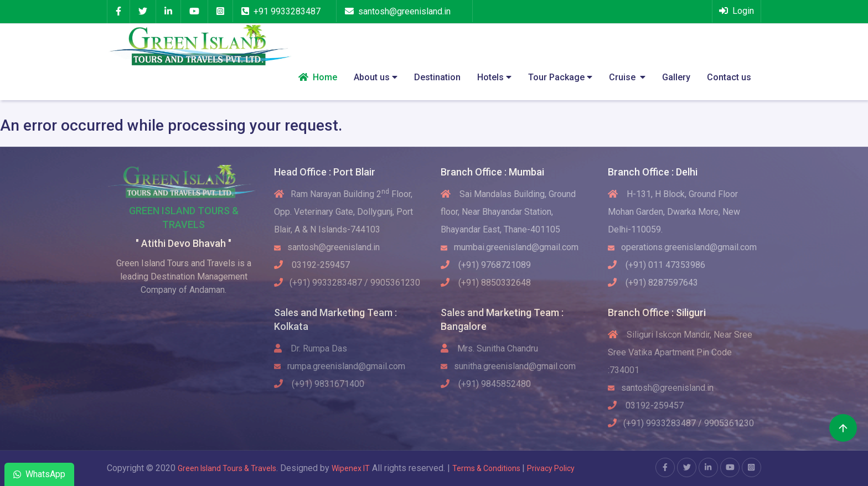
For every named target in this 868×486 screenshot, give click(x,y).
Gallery (676, 77)
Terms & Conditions (487, 468)
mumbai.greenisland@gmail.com (510, 247)
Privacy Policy (551, 468)
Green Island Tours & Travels (227, 468)
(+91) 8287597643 (653, 283)
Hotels (494, 77)
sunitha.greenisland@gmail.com (508, 366)
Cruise (627, 77)
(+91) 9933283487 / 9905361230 (347, 283)
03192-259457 (312, 265)
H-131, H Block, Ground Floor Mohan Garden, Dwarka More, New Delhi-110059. (674, 212)
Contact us (729, 77)
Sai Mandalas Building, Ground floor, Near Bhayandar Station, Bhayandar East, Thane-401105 (508, 212)
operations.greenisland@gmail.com (682, 247)
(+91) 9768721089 (486, 265)
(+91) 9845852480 (486, 384)
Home (318, 77)
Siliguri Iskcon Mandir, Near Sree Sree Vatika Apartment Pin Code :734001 (680, 352)
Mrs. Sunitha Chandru (489, 348)
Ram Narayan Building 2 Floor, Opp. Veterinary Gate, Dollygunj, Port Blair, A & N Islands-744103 (343, 212)
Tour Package (560, 77)
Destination (437, 77)
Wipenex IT (351, 468)
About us (376, 77)
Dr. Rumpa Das (311, 348)
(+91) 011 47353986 (657, 265)
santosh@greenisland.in (404, 11)
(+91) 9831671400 (319, 384)
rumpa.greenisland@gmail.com (340, 366)
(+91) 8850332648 (486, 283)
